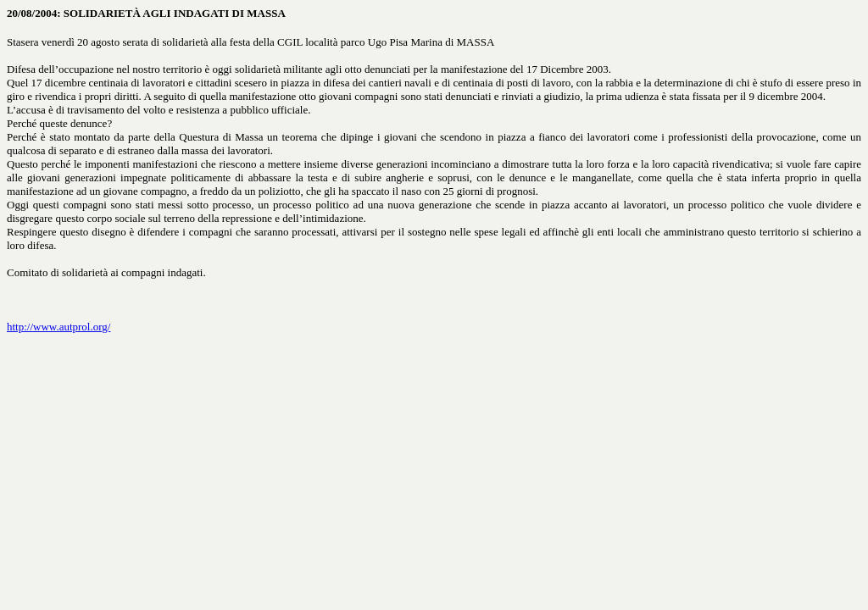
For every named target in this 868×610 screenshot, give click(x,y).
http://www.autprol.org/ (58, 327)
